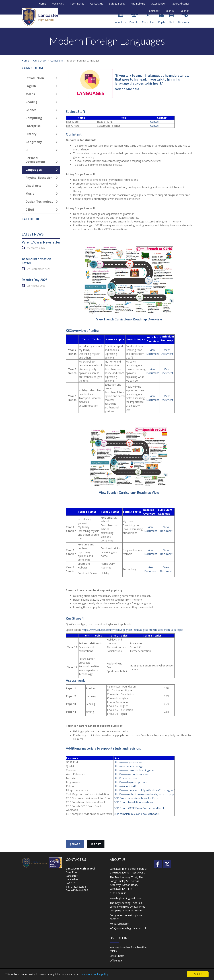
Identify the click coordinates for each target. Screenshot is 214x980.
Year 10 (170, 11)
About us (120, 18)
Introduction (42, 78)
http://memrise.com (125, 778)
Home (42, 4)
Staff (172, 18)
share (75, 844)
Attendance (158, 4)
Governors (184, 18)
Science (42, 110)
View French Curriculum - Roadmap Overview (129, 319)
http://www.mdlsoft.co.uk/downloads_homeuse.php (144, 794)
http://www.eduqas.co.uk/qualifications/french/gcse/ (144, 790)
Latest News (33, 234)
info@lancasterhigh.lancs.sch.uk (128, 928)
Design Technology (42, 202)
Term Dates (77, 4)
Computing (42, 118)
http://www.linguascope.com (130, 782)
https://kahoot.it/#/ (125, 786)
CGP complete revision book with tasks (137, 814)
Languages (42, 170)
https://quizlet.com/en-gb (128, 766)
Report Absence (180, 4)
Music (42, 194)
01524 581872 (118, 893)
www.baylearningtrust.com (125, 898)
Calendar (154, 11)
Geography (42, 142)
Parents (134, 18)
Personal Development (42, 160)
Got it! (198, 974)
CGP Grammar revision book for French (137, 798)
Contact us (97, 4)
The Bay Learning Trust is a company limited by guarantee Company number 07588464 (127, 907)
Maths (42, 94)
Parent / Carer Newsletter (41, 242)
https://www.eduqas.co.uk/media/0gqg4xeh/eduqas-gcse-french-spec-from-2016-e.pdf (133, 630)
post (96, 844)
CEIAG (42, 210)
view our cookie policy (101, 974)
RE (42, 150)
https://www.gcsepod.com (129, 762)
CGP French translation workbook (133, 802)
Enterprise (42, 126)
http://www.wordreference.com (132, 774)
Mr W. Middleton (119, 924)
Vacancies (58, 4)
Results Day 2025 (35, 280)
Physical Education (42, 178)
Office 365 (116, 960)
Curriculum (148, 18)
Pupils (162, 18)
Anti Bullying (138, 4)
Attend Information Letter (36, 261)
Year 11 (185, 11)
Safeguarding (117, 4)
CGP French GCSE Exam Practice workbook (139, 808)
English (42, 86)
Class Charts (117, 956)
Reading (42, 102)
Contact (155, 122)
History (42, 134)
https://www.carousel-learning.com (134, 770)
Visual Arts (42, 186)
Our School (40, 61)
